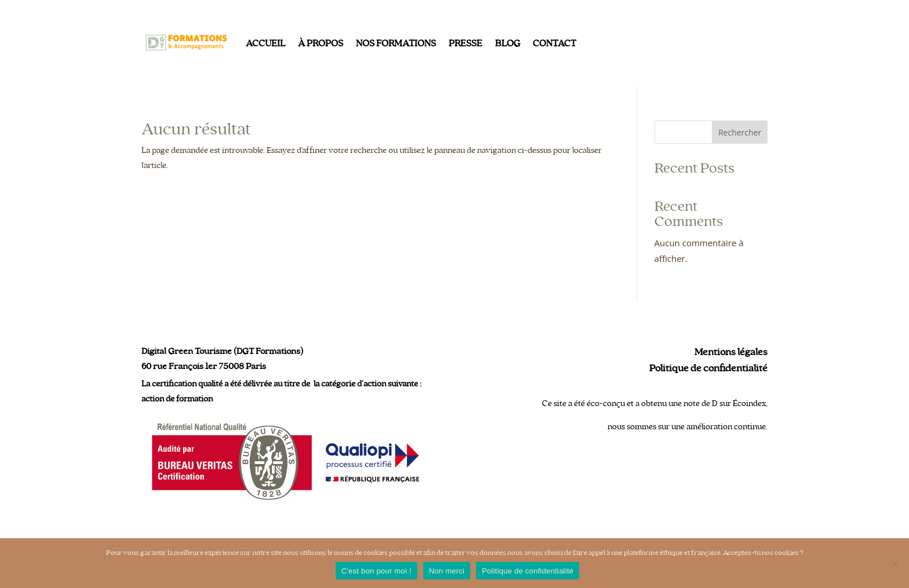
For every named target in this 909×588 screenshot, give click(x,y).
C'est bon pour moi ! (377, 571)
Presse (466, 43)
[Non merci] (895, 563)
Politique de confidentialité (708, 368)
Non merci (447, 571)
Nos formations (396, 43)
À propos (321, 43)
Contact (555, 43)
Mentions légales (731, 352)
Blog (508, 43)
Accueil (266, 43)
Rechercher (740, 132)
